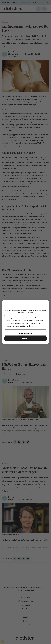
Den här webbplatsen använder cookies (20, 310)
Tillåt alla (25, 339)
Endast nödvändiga (26, 333)
